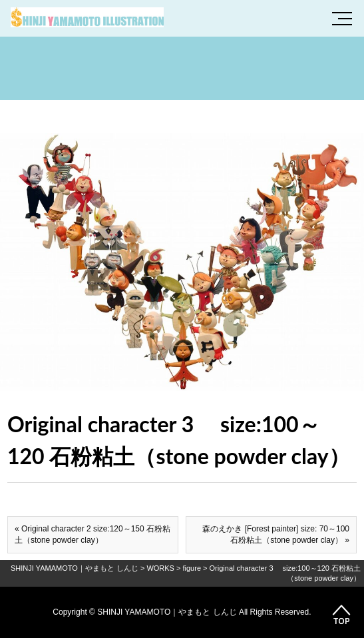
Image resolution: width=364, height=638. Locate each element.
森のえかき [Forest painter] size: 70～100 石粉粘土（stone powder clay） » (276, 534)
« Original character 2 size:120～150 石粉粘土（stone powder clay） (92, 534)
